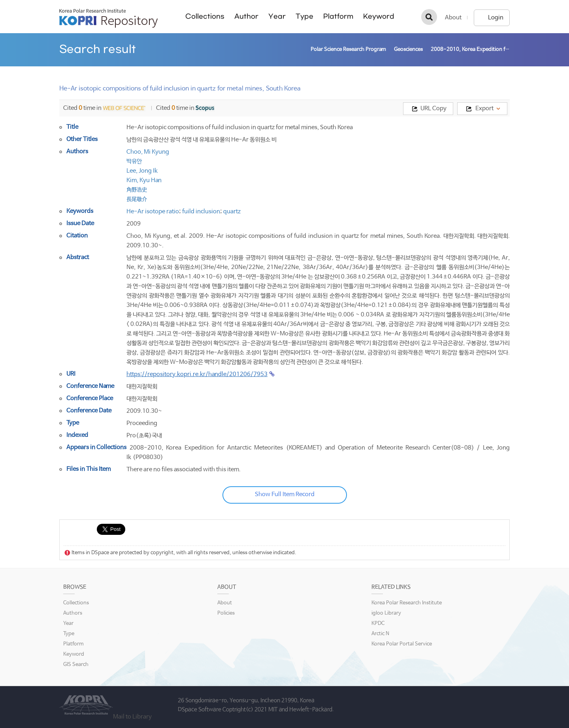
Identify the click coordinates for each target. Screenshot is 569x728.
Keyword (379, 16)
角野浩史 (137, 190)
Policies (226, 613)
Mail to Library (132, 717)
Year (277, 16)
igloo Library (386, 613)
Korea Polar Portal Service (402, 644)
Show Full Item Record (285, 494)
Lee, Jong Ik (142, 171)
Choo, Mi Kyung (148, 152)
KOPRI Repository (108, 18)
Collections (205, 16)
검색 (429, 17)
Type (304, 16)
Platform (338, 16)
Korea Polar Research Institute (407, 603)
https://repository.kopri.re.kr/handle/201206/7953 (197, 374)
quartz (232, 212)
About (453, 18)
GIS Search (76, 665)
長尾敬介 (137, 199)
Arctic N (380, 634)
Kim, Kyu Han (144, 180)
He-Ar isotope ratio (153, 212)
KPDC (378, 624)
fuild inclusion (201, 212)
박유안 (134, 161)
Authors (73, 613)
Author (246, 16)
